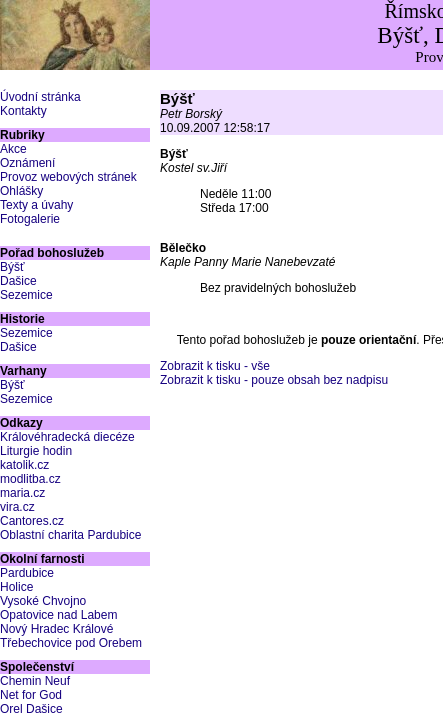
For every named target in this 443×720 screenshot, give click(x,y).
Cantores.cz (32, 521)
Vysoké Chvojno (43, 601)
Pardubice (27, 573)
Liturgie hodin (36, 451)
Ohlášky (21, 191)
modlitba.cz (30, 479)
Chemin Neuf (35, 681)
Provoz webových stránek (68, 177)
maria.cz (22, 493)
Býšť (12, 267)
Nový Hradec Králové (56, 629)
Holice (16, 587)
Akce (13, 149)
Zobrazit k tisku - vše (215, 366)
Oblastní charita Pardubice (70, 535)
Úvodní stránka (40, 97)
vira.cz (17, 507)
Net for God (31, 695)
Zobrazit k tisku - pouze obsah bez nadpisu (274, 380)
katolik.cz (24, 465)
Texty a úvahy (36, 205)
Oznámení (27, 163)
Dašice (18, 281)
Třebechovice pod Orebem (71, 643)
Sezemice (26, 295)
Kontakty (23, 111)
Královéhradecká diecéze (67, 437)
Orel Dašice (31, 709)
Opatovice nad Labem (58, 615)
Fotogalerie (30, 219)
